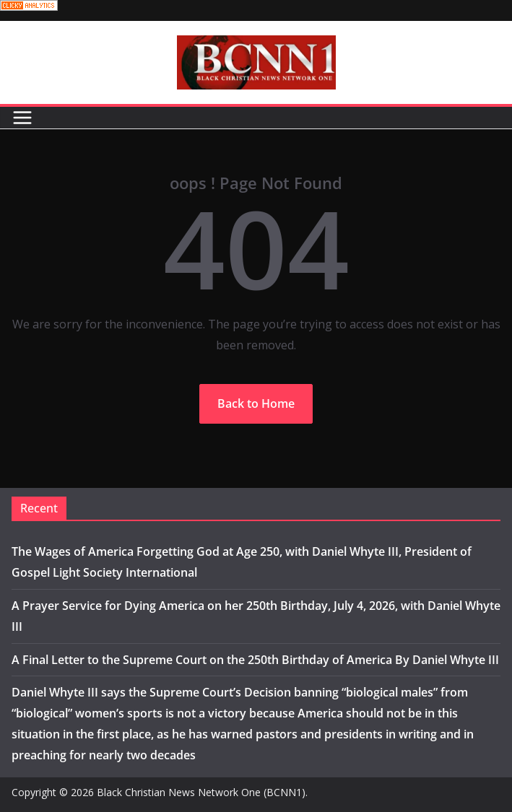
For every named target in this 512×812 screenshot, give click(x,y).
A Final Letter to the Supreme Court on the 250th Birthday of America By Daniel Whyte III (255, 660)
